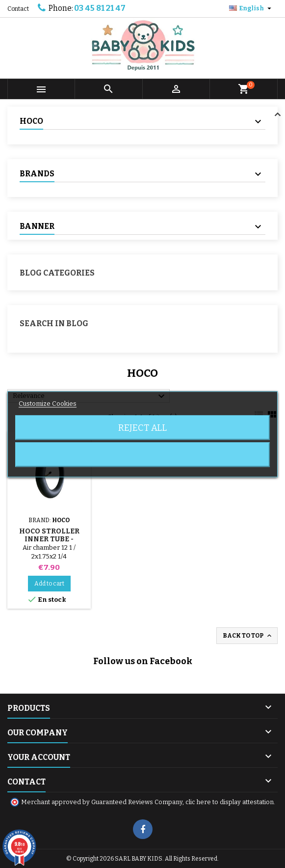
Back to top (248, 636)
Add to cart (49, 584)
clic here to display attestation (230, 802)
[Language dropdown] (251, 8)
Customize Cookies (48, 403)
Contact (18, 9)
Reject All (142, 427)
